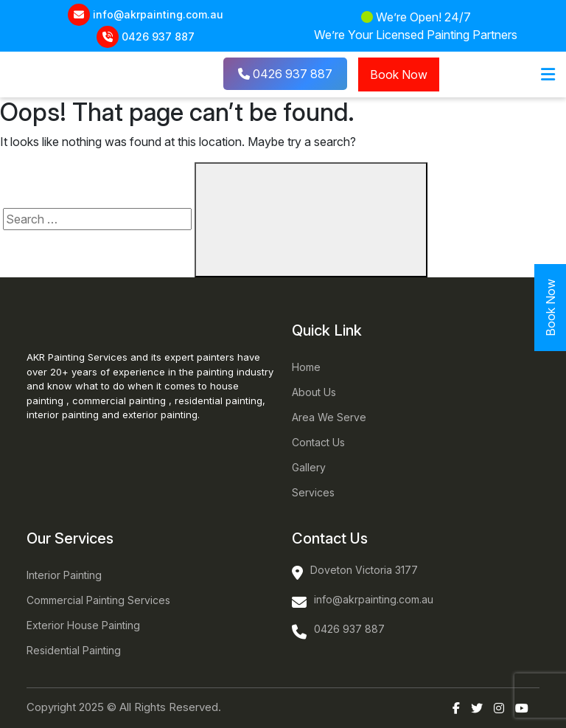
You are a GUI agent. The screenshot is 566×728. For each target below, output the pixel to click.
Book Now (399, 74)
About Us (314, 392)
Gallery (309, 467)
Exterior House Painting (83, 625)
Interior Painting (64, 575)
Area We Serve (329, 417)
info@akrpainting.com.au (158, 14)
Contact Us (318, 442)
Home (306, 367)
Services (313, 492)
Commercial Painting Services (98, 600)
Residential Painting (74, 650)
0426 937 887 (158, 37)
